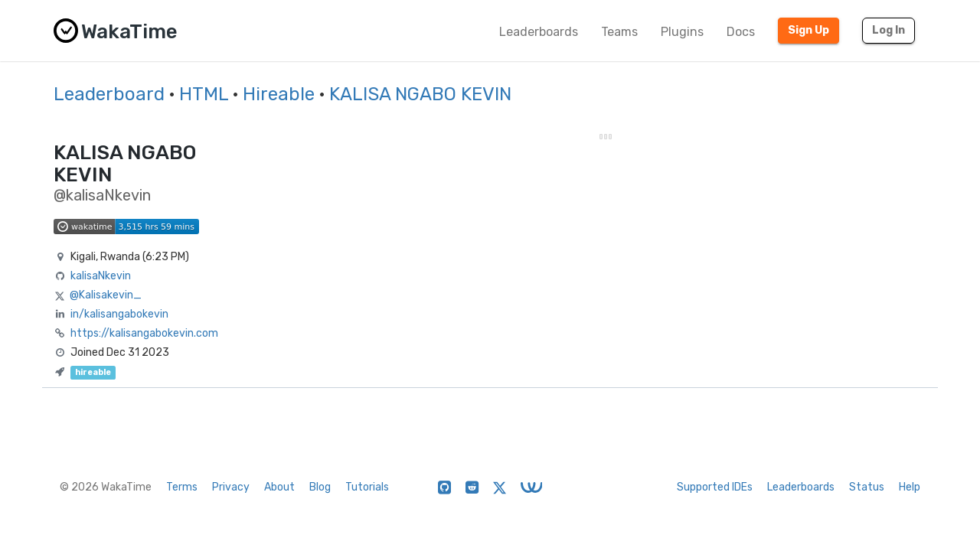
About (279, 487)
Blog (320, 487)
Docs (741, 32)
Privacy (231, 487)
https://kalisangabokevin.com (144, 333)
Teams (619, 32)
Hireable (279, 94)
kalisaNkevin (101, 276)
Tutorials (367, 487)
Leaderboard (109, 94)
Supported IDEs (715, 487)
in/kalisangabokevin (119, 314)
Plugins (682, 32)
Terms (182, 487)
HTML (204, 94)
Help (910, 487)
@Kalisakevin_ (106, 295)
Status (867, 487)
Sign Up (808, 30)
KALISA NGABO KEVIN (420, 94)
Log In (889, 30)
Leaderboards (539, 32)
